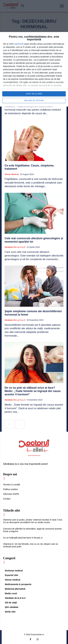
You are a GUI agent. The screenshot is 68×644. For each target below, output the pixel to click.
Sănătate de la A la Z (15, 247)
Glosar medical (12, 174)
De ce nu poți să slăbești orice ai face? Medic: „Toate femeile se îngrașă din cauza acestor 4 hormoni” (33, 391)
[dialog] (34, 69)
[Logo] (34, 446)
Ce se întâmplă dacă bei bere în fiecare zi (23, 538)
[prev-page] (9, 424)
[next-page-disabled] (20, 424)
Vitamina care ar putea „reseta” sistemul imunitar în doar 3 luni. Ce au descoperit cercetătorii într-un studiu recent (33, 521)
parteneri (19, 44)
